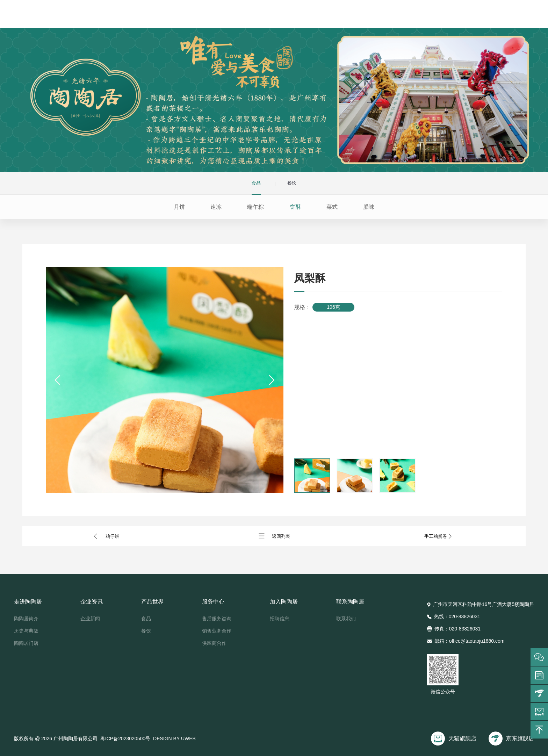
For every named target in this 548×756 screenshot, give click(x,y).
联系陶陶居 (404, 16)
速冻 (216, 207)
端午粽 (255, 207)
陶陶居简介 (26, 619)
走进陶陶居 (195, 16)
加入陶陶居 (362, 16)
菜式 (332, 207)
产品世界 (279, 16)
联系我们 (346, 619)
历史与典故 (26, 631)
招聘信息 (280, 619)
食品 (146, 619)
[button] (58, 380)
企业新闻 (90, 619)
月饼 (179, 207)
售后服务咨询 (217, 619)
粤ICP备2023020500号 (125, 739)
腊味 (369, 207)
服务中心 (320, 16)
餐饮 (146, 631)
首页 (153, 16)
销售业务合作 (217, 631)
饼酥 (295, 207)
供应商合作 (214, 643)
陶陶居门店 (26, 643)
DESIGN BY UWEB (174, 739)
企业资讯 (237, 16)
